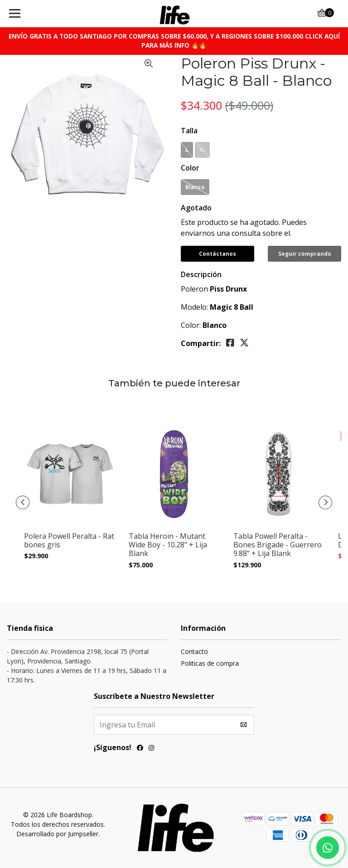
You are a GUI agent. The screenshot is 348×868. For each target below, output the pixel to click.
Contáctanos (217, 254)
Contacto (194, 651)
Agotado (196, 208)
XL (202, 150)
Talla (189, 131)
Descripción (201, 274)
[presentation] (23, 502)
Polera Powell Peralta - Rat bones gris (69, 541)
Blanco (195, 187)
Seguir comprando (305, 254)
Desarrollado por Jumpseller (57, 834)
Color (190, 168)
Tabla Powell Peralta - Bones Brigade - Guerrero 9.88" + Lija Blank (278, 545)
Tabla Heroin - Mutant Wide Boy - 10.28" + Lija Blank (168, 545)
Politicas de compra (210, 663)
